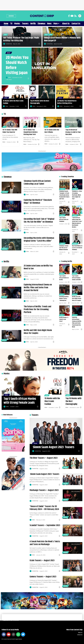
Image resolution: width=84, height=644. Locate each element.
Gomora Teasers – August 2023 (43, 577)
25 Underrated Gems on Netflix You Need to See (38, 267)
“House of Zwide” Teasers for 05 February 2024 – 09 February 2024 (44, 508)
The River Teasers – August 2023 (44, 458)
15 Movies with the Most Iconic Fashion (13, 102)
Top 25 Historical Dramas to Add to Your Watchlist (73, 132)
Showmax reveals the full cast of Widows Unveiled (64, 248)
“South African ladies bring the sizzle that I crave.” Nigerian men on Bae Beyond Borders (77, 222)
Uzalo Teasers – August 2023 (42, 561)
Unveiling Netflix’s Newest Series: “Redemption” (64, 299)
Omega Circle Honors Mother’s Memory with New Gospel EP (62, 39)
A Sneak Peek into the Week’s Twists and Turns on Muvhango (45, 543)
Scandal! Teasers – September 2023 (45, 525)
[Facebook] (69, 16)
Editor (10, 78)
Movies (9, 53)
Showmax (5, 192)
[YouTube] (72, 16)
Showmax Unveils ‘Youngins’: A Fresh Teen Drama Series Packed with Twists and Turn (64, 195)
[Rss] (75, 16)
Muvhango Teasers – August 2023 (44, 490)
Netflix (4, 277)
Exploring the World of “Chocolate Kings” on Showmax (38, 202)
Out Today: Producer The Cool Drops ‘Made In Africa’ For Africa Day (21, 39)
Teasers (35, 443)
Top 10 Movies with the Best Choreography (40, 102)
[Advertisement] (42, 5)
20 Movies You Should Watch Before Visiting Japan (17, 65)
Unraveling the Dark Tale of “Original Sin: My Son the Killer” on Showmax (39, 221)
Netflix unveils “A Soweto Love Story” (64, 319)
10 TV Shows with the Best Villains (52, 131)
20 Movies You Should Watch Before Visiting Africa (67, 102)
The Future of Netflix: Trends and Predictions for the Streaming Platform (37, 309)
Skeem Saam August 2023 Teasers (54, 447)
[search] (4, 16)
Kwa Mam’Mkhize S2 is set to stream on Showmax (77, 248)
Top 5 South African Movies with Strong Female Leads (20, 401)
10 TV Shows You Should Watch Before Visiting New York (30, 132)
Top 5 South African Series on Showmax (64, 220)
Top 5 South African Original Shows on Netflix (76, 278)
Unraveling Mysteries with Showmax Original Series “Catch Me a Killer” (39, 239)
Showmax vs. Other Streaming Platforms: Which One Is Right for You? (77, 195)
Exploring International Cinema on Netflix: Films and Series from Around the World (38, 288)
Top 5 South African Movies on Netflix (64, 278)
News (51, 35)
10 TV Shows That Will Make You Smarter (10, 131)
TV (4, 127)
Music (6, 35)
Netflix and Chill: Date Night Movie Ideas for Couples (38, 332)
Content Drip (9, 44)
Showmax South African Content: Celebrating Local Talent (37, 183)
